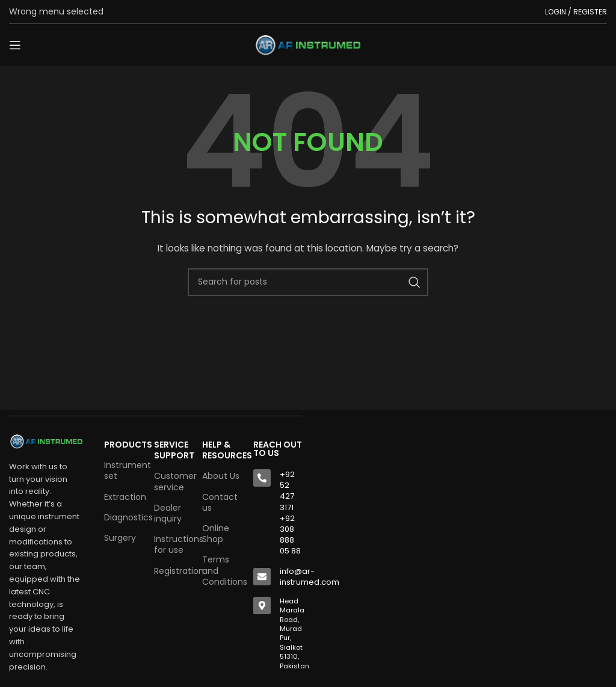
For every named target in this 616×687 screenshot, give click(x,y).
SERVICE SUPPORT (172, 450)
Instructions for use (172, 544)
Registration (172, 571)
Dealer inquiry (168, 513)
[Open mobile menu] (15, 45)
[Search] (308, 282)
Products (123, 445)
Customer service (172, 481)
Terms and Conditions (222, 570)
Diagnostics (123, 517)
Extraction (123, 497)
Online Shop (216, 534)
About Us (221, 476)
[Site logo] (308, 45)
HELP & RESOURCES (222, 450)
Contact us (220, 502)
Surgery (120, 538)
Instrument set (123, 470)
